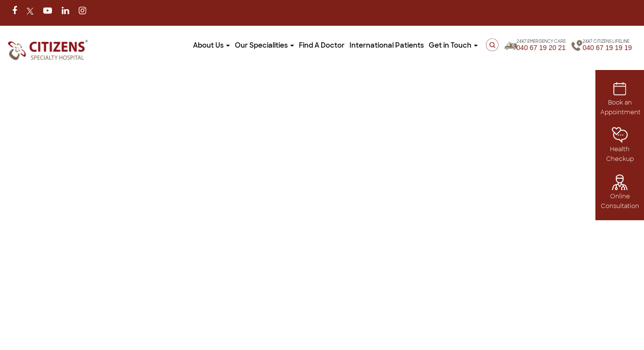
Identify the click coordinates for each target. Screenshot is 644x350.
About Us (190, 45)
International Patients (365, 45)
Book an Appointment (620, 100)
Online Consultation (620, 194)
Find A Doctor (300, 45)
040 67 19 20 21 (536, 46)
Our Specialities (243, 45)
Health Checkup (620, 147)
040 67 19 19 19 (607, 46)
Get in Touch (431, 45)
